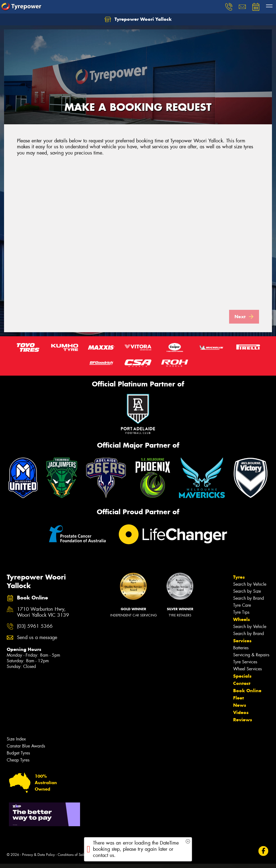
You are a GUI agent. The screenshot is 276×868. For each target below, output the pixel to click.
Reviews (243, 724)
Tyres (239, 581)
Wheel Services (247, 673)
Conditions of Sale (72, 859)
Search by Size (247, 596)
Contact (242, 688)
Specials (242, 680)
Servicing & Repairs (251, 659)
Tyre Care (242, 610)
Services (242, 645)
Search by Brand (249, 603)
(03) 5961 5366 (35, 631)
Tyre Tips (241, 617)
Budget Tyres (18, 757)
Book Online (247, 695)
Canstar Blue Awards (26, 750)
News (240, 709)
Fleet (239, 702)
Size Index (16, 743)
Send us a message (37, 642)
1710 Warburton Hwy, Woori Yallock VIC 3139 (43, 617)
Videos (241, 717)
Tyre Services (245, 666)
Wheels (241, 624)
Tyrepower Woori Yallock (138, 19)
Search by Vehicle (250, 589)
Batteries (241, 652)
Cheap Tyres (18, 764)
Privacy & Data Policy (38, 859)
